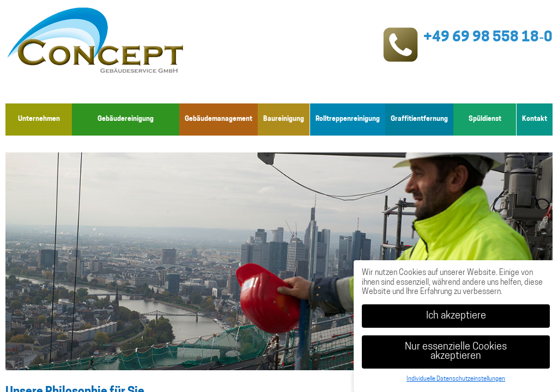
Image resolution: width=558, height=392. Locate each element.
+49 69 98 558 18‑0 (488, 38)
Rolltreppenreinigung (348, 119)
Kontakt (535, 119)
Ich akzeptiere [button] (456, 316)
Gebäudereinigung (126, 119)
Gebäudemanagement (219, 119)
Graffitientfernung (419, 119)
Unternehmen (39, 119)
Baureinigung (284, 119)
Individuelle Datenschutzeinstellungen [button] (456, 379)
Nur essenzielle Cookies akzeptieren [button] (456, 352)
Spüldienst (485, 119)
